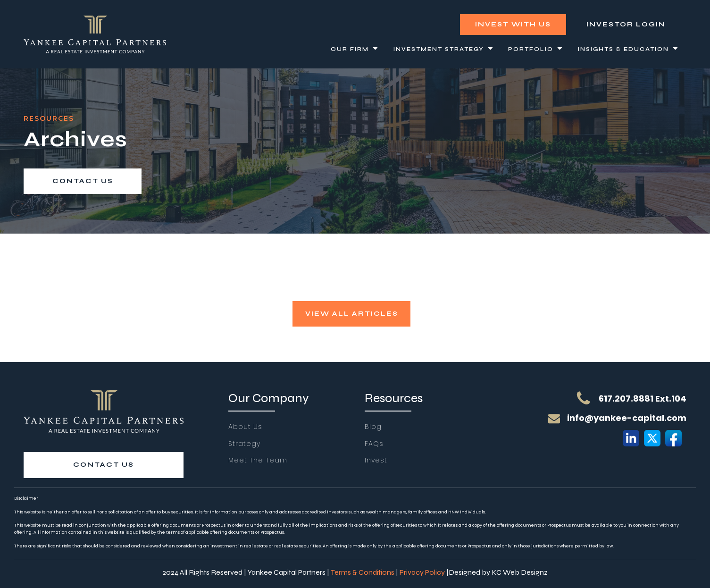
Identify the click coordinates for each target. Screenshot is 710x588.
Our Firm (355, 49)
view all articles (352, 314)
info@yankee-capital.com (627, 418)
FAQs (374, 444)
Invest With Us (513, 24)
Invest (376, 460)
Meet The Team (258, 460)
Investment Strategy (444, 49)
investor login (626, 24)
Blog (373, 427)
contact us (83, 181)
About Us (245, 427)
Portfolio (536, 49)
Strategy (244, 444)
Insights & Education (629, 49)
